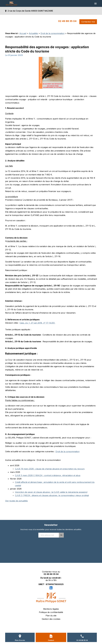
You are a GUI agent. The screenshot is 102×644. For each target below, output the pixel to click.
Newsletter (51, 525)
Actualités (33, 33)
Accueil (23, 33)
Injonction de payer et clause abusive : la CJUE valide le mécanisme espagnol (51, 492)
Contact (51, 640)
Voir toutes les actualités (16, 501)
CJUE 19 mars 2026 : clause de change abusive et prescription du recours (50, 469)
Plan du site (51, 616)
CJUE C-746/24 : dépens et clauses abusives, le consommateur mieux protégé (52, 495)
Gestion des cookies (51, 619)
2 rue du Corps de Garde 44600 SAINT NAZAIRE (30, 11)
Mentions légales (51, 609)
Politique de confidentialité (51, 612)
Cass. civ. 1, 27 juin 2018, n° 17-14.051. (37, 323)
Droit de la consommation (53, 33)
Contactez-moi (88, 22)
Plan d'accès (20, 640)
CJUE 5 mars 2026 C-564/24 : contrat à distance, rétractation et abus (48, 475)
